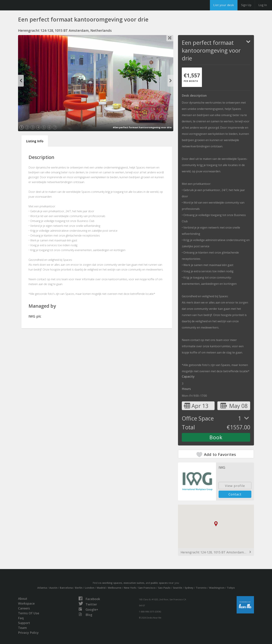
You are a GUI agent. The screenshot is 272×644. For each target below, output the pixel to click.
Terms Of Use (29, 613)
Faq (21, 618)
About (23, 599)
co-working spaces (110, 583)
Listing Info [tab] (35, 141)
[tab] (192, 77)
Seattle (178, 588)
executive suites (134, 583)
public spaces (159, 583)
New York (130, 588)
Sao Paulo (164, 588)
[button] (216, 524)
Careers (24, 608)
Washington (217, 588)
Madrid (101, 588)
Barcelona (66, 588)
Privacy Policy (28, 633)
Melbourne (115, 588)
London (90, 588)
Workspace (26, 603)
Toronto (201, 588)
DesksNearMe (24, 5)
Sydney (189, 588)
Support (24, 623)
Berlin (79, 588)
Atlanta (42, 588)
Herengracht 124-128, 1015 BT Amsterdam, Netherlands (216, 552)
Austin (53, 588)
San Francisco (147, 588)
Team (22, 628)
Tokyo (231, 588)
